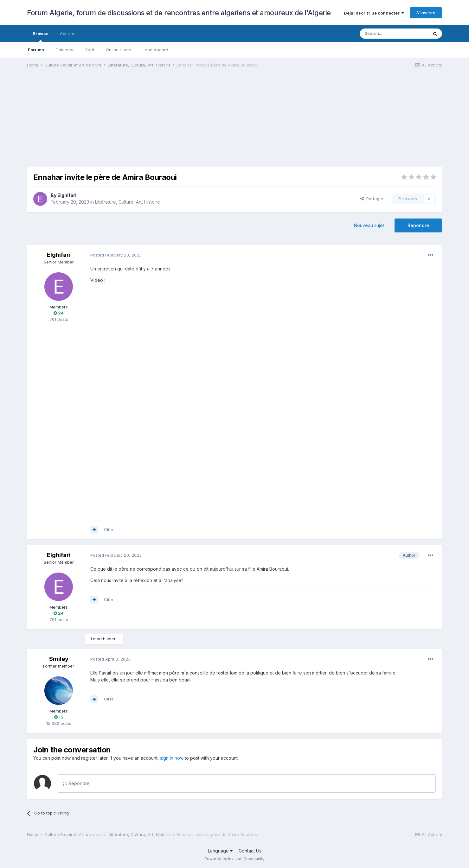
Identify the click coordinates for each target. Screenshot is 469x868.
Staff (90, 50)
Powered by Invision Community (234, 859)
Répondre (418, 225)
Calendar (65, 50)
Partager (372, 199)
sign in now (172, 758)
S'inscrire (426, 13)
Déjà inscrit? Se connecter (374, 13)
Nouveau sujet (369, 225)
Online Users (119, 50)
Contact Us (250, 851)
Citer (109, 529)
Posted (116, 255)
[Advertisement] (142, 122)
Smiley (59, 659)
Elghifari (67, 195)
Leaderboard (155, 50)
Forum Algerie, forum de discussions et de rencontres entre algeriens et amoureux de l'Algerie (179, 13)
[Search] (394, 34)
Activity (67, 34)
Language (220, 851)
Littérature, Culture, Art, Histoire (128, 202)
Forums (36, 50)
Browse (41, 36)
